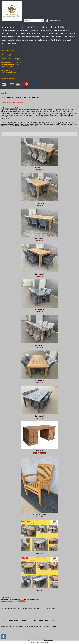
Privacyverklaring (49, 640)
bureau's (60, 37)
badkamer (26, 37)
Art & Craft (56, 40)
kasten (17, 37)
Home (4, 620)
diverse (46, 40)
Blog (53, 620)
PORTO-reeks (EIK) (26, 30)
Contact (33, 620)
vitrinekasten (7, 37)
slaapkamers (22, 40)
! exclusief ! (67, 40)
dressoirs (36, 37)
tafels (39, 40)
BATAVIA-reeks (39, 34)
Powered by (39, 642)
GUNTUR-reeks (24, 34)
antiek (4, 43)
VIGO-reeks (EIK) (44, 30)
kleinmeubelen (8, 40)
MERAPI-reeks (8, 30)
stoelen (32, 40)
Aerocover (13, 43)
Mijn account (43, 620)
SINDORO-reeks (61, 30)
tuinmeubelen (48, 27)
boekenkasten (48, 37)
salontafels (70, 37)
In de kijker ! (61, 27)
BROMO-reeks (8, 34)
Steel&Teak (53, 34)
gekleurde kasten (67, 34)
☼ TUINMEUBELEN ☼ (30, 27)
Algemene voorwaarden (18, 620)
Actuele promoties (10, 27)
